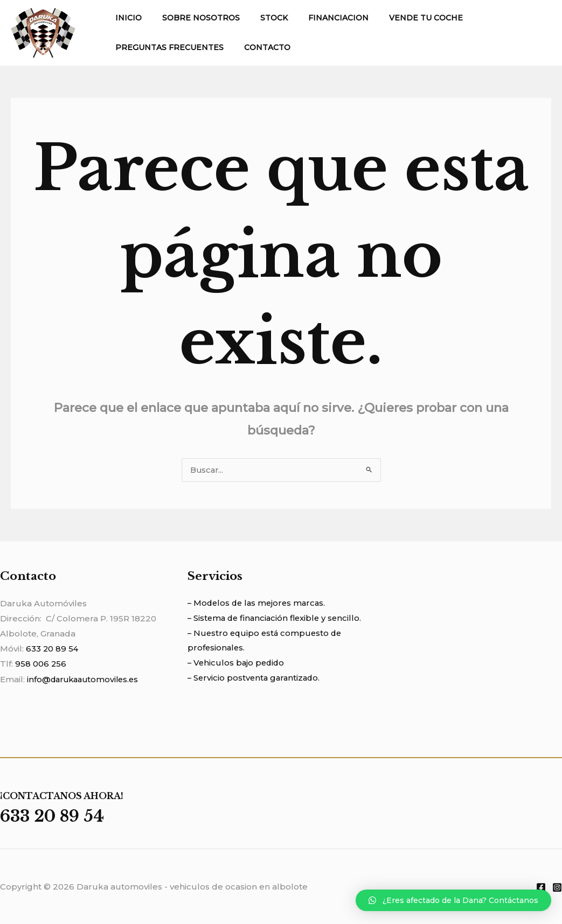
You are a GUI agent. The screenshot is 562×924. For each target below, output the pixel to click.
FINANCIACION (320, 18)
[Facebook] (541, 887)
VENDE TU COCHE (402, 18)
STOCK (261, 18)
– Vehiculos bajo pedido (237, 664)
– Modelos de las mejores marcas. (259, 604)
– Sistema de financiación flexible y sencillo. (277, 619)
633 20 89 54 (53, 649)
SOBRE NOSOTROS (193, 18)
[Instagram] (557, 887)
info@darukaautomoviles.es (86, 679)
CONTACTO (259, 47)
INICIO (126, 18)
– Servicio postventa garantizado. (256, 679)
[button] (453, 900)
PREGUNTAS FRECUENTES (167, 47)
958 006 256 (41, 664)
